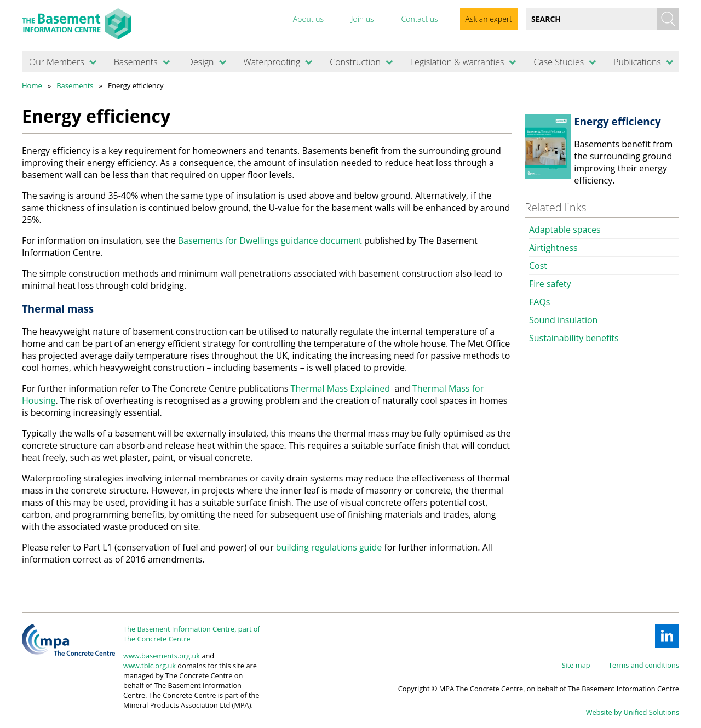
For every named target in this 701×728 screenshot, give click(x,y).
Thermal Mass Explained (340, 388)
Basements (136, 62)
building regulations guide (329, 547)
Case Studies (559, 62)
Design (201, 62)
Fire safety (550, 284)
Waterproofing (272, 62)
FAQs (539, 302)
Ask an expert (489, 19)
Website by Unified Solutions (633, 712)
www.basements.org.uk (162, 656)
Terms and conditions (644, 665)
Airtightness (553, 248)
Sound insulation (563, 320)
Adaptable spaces (565, 230)
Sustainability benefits (574, 338)
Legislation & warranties (457, 62)
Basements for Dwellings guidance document (270, 240)
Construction (355, 62)
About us (308, 19)
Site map (576, 665)
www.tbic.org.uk (150, 666)
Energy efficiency (617, 121)
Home (32, 85)
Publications (637, 62)
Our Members (57, 62)
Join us (363, 19)
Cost (538, 266)
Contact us (419, 19)
